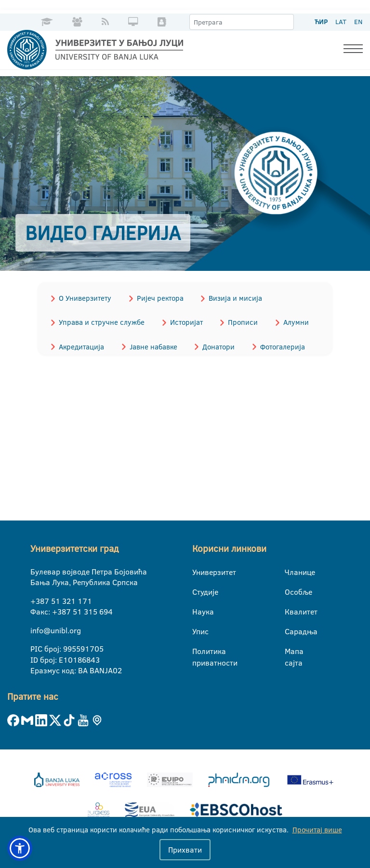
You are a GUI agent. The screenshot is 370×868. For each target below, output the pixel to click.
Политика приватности (198, 651)
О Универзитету (84, 298)
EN (358, 22)
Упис (198, 631)
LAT (341, 22)
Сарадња (291, 631)
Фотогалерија (276, 345)
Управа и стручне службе (101, 321)
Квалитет (291, 611)
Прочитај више (317, 830)
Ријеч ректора (157, 298)
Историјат (184, 321)
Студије (198, 591)
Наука (198, 611)
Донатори (214, 345)
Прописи (238, 321)
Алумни (290, 321)
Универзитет (198, 572)
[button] (20, 848)
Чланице (291, 572)
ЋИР (321, 22)
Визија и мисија (231, 298)
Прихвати (185, 850)
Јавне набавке (151, 345)
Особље (291, 591)
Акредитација (80, 345)
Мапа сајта (291, 651)
